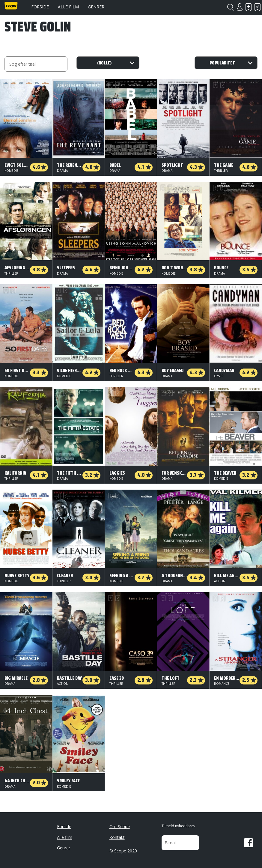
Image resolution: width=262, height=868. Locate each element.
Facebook (249, 843)
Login (240, 7)
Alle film (68, 7)
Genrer (96, 7)
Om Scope (120, 826)
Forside (40, 7)
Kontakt (117, 837)
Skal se (249, 7)
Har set (258, 7)
